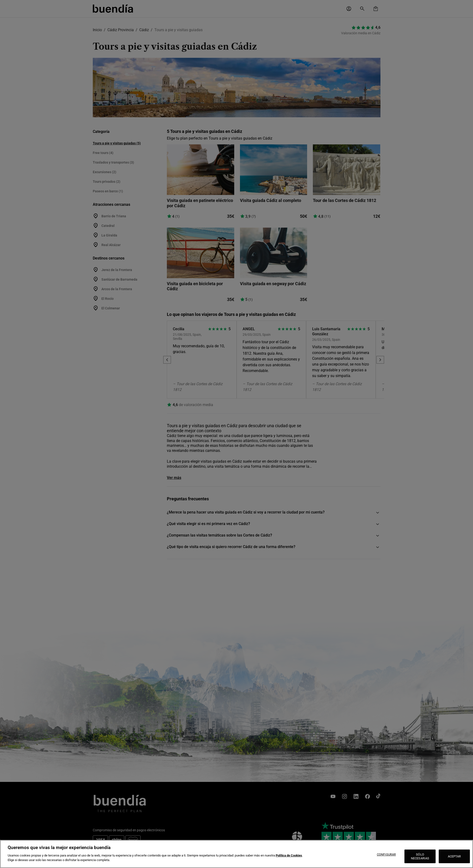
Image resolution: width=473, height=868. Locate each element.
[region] (236, 854)
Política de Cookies (289, 855)
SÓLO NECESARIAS (420, 856)
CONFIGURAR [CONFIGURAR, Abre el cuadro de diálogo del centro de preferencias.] (386, 854)
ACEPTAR (454, 856)
